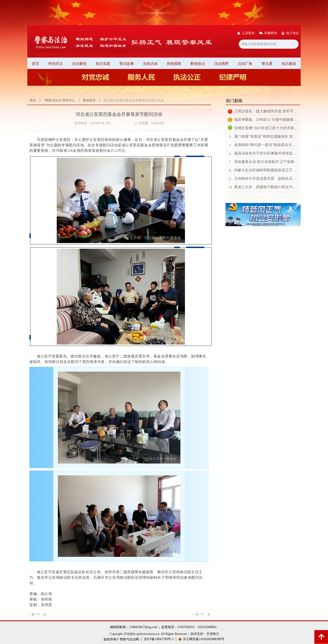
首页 (33, 100)
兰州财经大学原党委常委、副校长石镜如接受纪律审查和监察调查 (267, 179)
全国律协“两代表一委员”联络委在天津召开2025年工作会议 (267, 145)
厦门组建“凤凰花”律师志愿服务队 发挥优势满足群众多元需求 (267, 136)
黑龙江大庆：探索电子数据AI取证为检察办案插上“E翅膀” (267, 187)
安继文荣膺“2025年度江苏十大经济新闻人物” (267, 128)
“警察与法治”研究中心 (59, 100)
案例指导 (89, 100)
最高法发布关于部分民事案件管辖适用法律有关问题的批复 (267, 153)
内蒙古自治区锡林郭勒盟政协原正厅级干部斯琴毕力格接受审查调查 (267, 170)
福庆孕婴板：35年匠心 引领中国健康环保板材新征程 (267, 120)
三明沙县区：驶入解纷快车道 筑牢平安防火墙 (267, 111)
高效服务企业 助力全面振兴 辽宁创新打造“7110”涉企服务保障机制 (267, 162)
